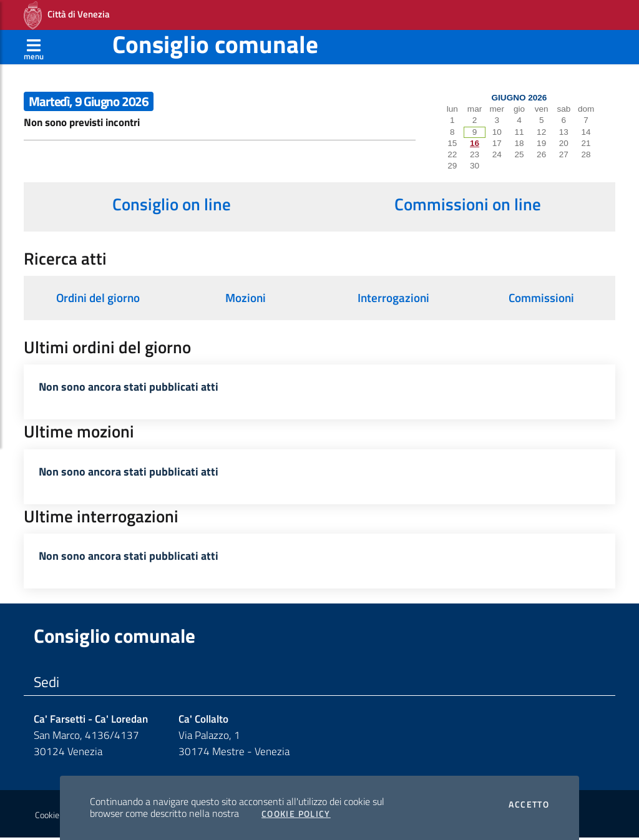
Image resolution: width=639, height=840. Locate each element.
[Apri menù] (34, 47)
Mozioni (246, 298)
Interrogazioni (393, 298)
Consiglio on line (172, 204)
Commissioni (541, 298)
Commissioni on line (468, 204)
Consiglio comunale (215, 44)
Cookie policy (58, 817)
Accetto (529, 804)
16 (475, 143)
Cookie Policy (296, 814)
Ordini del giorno (98, 298)
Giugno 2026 (519, 98)
